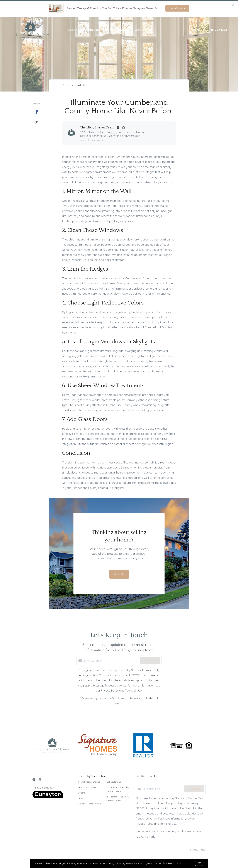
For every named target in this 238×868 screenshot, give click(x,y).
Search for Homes (87, 787)
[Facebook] (34, 780)
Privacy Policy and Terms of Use (121, 691)
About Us (143, 30)
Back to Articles (76, 85)
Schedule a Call (115, 782)
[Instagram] (40, 780)
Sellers (81, 798)
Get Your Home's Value (89, 804)
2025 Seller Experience (107, 30)
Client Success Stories (89, 782)
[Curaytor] (48, 797)
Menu (194, 30)
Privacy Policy (198, 850)
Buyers (74, 30)
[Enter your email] (111, 661)
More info (178, 863)
